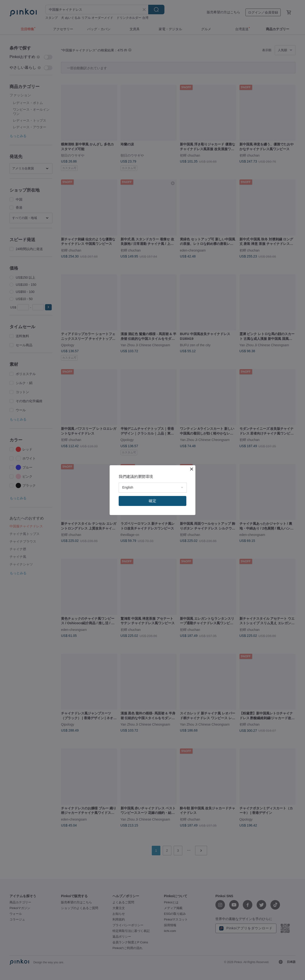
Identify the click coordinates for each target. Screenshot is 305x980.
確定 (152, 501)
